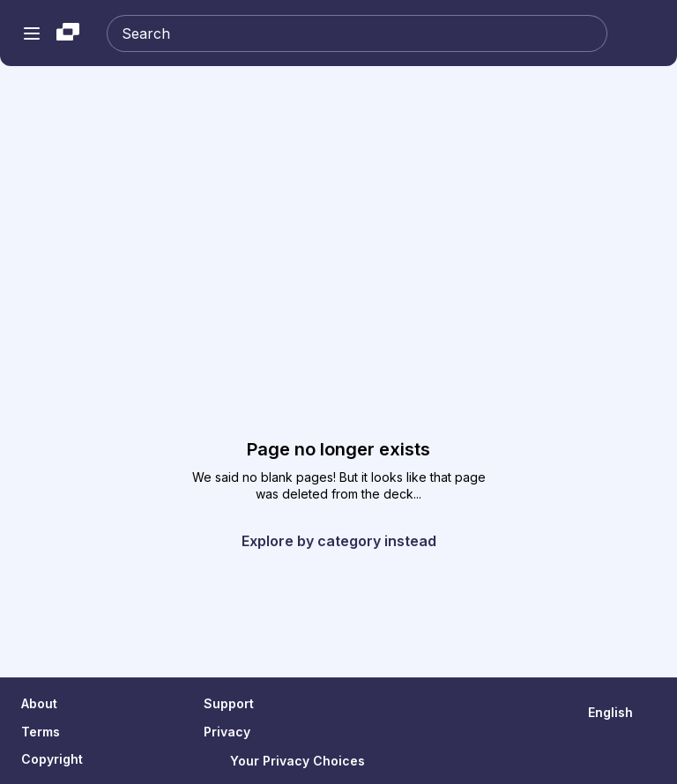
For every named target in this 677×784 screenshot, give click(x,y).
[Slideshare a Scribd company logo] (68, 33)
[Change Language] (622, 713)
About (39, 703)
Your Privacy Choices (284, 761)
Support (229, 703)
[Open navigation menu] (32, 33)
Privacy (227, 732)
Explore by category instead (339, 541)
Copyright (52, 759)
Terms (41, 732)
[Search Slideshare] (357, 33)
